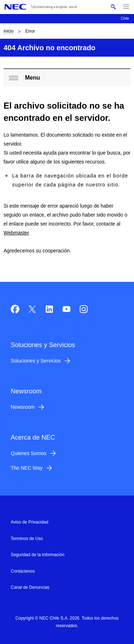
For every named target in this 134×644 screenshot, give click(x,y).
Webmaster (16, 233)
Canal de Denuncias (30, 587)
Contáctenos (23, 571)
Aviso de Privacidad (29, 522)
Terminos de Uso (27, 539)
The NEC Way (27, 468)
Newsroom (23, 407)
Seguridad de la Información (38, 555)
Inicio (9, 31)
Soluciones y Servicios (36, 361)
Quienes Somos (29, 453)
